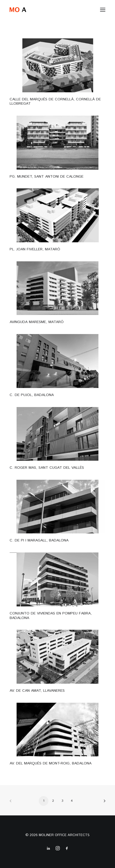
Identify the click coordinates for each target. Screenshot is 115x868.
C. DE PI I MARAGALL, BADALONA (39, 540)
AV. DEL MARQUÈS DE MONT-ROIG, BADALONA (51, 763)
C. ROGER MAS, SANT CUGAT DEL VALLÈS (47, 468)
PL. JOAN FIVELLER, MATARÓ (35, 249)
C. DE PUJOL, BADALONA (32, 395)
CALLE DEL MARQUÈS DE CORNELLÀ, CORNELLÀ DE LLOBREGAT (55, 102)
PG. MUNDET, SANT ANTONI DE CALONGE (47, 177)
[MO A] (18, 10)
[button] (103, 10)
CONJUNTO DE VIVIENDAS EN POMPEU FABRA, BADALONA (51, 616)
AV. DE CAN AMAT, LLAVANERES (37, 691)
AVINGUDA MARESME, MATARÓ (37, 322)
